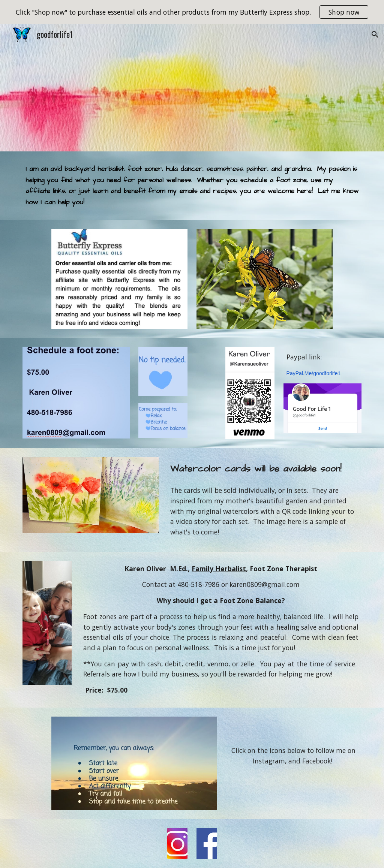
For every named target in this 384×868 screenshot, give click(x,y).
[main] (192, 186)
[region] (192, 12)
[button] (375, 34)
